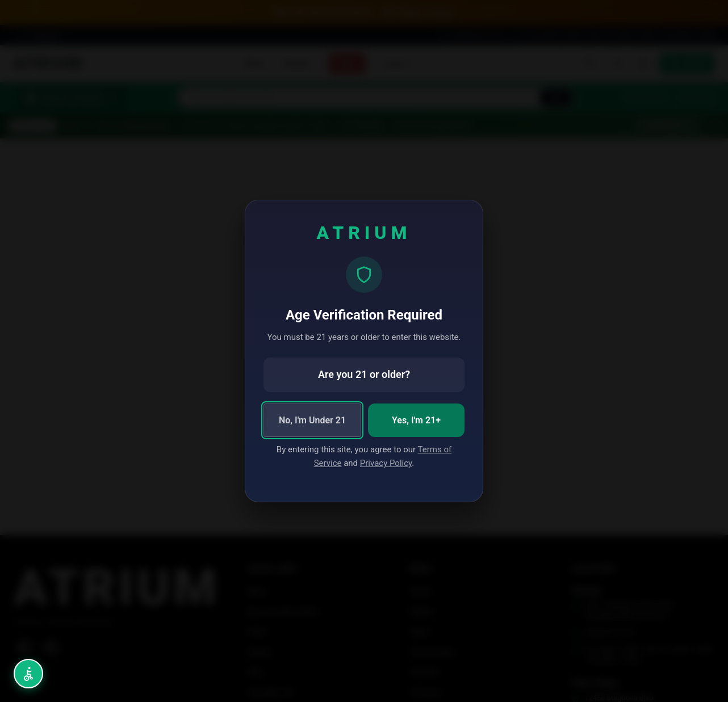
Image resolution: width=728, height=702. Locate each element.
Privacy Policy (386, 463)
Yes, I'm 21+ (416, 420)
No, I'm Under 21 (312, 420)
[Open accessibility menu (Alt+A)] (28, 674)
